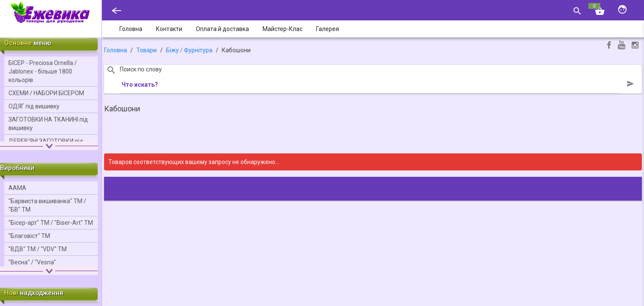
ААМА (17, 188)
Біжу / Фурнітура (189, 50)
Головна (116, 50)
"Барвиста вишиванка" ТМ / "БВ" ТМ (47, 205)
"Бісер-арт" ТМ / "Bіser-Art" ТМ (51, 223)
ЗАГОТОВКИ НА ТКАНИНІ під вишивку (48, 124)
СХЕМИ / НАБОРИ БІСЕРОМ (46, 93)
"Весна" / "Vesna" (32, 262)
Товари (147, 50)
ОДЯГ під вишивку (34, 106)
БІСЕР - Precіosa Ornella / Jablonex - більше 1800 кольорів (43, 71)
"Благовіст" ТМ (29, 236)
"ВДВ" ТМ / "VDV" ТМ (38, 249)
